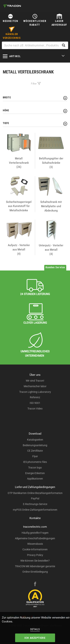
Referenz (35, 397)
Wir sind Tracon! (35, 381)
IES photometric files (35, 462)
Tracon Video (35, 409)
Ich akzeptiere (35, 638)
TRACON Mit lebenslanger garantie (35, 566)
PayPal (35, 498)
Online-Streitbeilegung (35, 572)
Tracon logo (35, 468)
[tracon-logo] (12, 6)
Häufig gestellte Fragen (35, 533)
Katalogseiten (35, 440)
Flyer (35, 456)
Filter (34, 84)
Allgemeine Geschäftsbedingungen (35, 538)
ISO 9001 (35, 403)
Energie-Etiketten (35, 473)
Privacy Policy (35, 555)
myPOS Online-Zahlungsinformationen (35, 510)
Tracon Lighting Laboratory (35, 392)
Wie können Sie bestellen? (35, 561)
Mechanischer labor (35, 386)
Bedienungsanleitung (35, 445)
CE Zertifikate (35, 451)
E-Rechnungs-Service (35, 504)
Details (35, 629)
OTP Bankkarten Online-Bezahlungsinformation (35, 493)
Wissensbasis (35, 544)
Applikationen (35, 479)
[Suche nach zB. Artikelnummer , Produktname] (35, 45)
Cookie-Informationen (35, 549)
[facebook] (35, 584)
